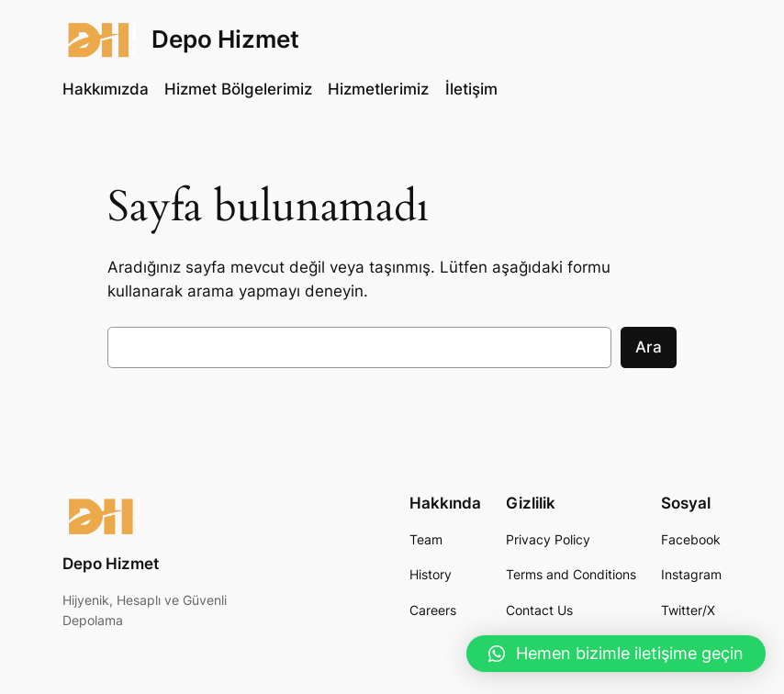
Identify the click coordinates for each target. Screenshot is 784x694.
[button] (616, 654)
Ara (649, 347)
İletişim (471, 89)
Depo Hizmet (225, 39)
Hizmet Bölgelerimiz (238, 89)
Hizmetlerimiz (378, 89)
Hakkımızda (106, 89)
